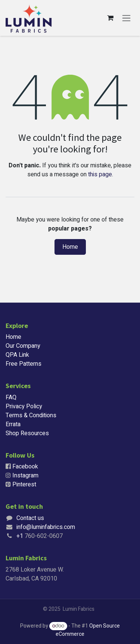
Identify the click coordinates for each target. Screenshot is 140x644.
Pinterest (24, 484)
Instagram (25, 476)
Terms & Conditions (31, 415)
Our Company (23, 346)
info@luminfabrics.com (46, 527)
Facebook (25, 467)
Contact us (30, 518)
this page (100, 174)
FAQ (11, 397)
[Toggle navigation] (126, 18)
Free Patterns (24, 364)
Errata (13, 424)
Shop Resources (27, 433)
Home (70, 247)
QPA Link (17, 355)
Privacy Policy (24, 406)
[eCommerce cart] (110, 18)
